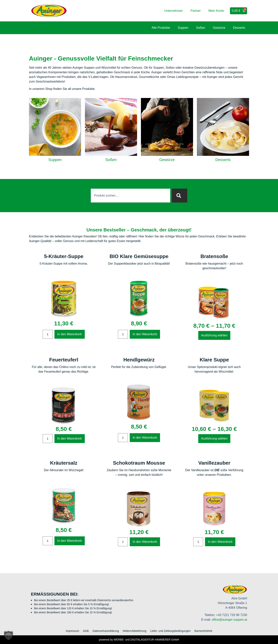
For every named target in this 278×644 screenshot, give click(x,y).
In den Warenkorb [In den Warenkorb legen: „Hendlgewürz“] (145, 438)
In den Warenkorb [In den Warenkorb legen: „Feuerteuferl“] (70, 438)
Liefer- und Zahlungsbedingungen (170, 631)
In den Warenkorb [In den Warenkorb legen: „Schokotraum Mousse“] (145, 542)
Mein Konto (216, 11)
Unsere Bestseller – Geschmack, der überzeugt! (139, 230)
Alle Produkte (161, 28)
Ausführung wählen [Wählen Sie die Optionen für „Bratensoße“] (214, 335)
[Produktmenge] (48, 334)
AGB (86, 631)
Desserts (239, 28)
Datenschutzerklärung (106, 631)
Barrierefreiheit (203, 631)
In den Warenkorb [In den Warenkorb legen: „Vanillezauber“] (220, 542)
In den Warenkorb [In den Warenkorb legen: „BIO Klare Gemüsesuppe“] (145, 334)
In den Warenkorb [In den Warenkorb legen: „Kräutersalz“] (70, 541)
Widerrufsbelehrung (135, 631)
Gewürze (219, 28)
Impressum (72, 631)
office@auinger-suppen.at (229, 620)
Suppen (183, 28)
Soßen (201, 28)
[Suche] (180, 196)
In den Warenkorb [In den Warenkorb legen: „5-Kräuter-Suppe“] (70, 334)
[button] (8, 636)
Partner (196, 11)
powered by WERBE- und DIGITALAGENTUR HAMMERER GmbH (139, 640)
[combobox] (131, 196)
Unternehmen (173, 11)
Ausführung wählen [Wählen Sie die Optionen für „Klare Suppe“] (214, 438)
